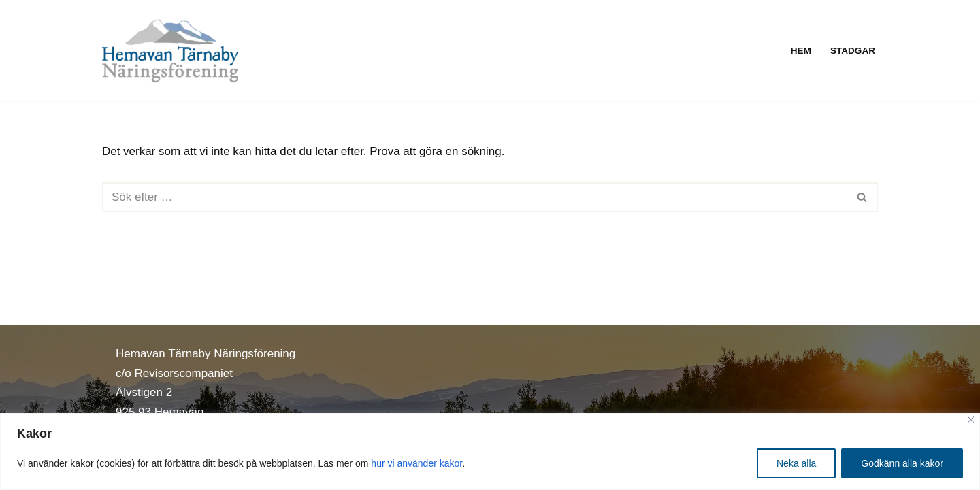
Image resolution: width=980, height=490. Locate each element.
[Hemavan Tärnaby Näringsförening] (170, 51)
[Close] (971, 420)
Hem (801, 51)
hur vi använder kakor (416, 463)
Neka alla (796, 463)
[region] (490, 452)
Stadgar (853, 51)
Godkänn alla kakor (902, 463)
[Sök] (475, 197)
